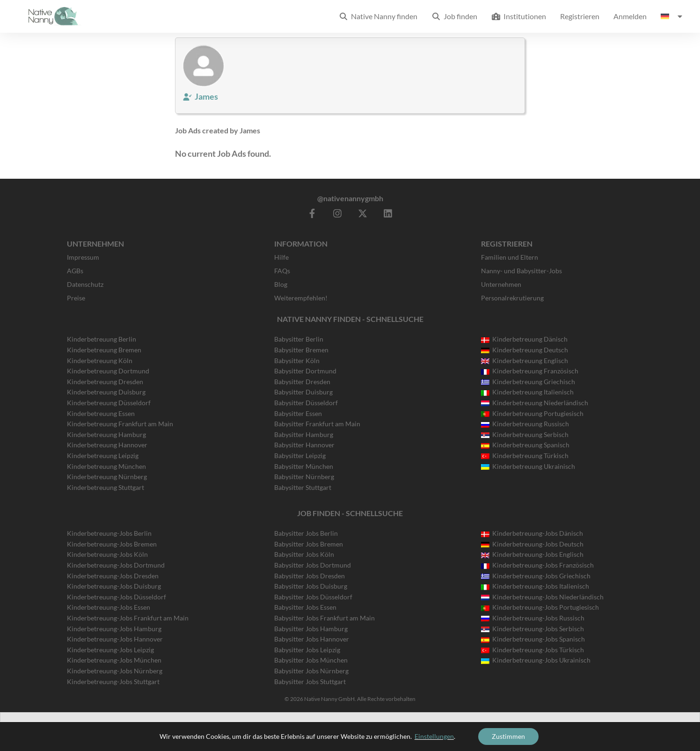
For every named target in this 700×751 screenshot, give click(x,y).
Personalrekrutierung (512, 298)
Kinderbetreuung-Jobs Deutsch (532, 544)
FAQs (282, 271)
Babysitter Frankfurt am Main (317, 424)
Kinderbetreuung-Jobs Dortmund (116, 565)
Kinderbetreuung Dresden (105, 382)
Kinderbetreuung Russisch (525, 424)
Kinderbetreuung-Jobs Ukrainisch (536, 660)
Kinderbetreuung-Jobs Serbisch (532, 629)
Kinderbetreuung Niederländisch (535, 403)
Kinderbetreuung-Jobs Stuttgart (113, 682)
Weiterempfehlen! (301, 298)
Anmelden (630, 16)
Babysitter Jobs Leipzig (307, 650)
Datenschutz (85, 284)
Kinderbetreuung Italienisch (527, 392)
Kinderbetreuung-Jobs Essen (109, 607)
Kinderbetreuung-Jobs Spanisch (533, 639)
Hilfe (281, 257)
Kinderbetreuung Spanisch (525, 445)
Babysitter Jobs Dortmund (313, 565)
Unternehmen (501, 284)
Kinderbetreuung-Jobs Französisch (537, 565)
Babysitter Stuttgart (303, 487)
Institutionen (519, 16)
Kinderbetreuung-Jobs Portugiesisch (540, 607)
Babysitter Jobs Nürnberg (311, 671)
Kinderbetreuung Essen (101, 413)
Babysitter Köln (297, 361)
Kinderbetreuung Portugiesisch (532, 413)
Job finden (454, 16)
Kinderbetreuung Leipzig (103, 456)
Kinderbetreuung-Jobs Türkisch (532, 650)
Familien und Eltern (510, 257)
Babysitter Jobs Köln (304, 554)
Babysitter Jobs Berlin (306, 533)
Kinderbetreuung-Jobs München (114, 660)
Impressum (83, 257)
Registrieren (580, 16)
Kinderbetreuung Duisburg (106, 392)
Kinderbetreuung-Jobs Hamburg (114, 629)
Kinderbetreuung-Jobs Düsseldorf (117, 597)
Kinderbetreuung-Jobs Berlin (109, 533)
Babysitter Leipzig (300, 456)
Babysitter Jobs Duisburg (311, 586)
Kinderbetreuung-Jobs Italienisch (535, 586)
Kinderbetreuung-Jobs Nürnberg (115, 671)
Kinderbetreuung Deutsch (525, 350)
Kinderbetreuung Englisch (525, 361)
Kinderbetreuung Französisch (530, 371)
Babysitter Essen (298, 413)
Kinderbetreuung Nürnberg (107, 477)
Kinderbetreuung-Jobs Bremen (112, 544)
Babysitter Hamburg (304, 434)
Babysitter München (304, 466)
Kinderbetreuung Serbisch (525, 434)
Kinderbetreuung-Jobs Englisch (532, 554)
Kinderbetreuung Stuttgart (106, 487)
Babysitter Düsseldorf (306, 403)
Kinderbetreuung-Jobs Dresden (113, 576)
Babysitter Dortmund (305, 371)
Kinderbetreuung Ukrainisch (528, 466)
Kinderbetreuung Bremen (104, 350)
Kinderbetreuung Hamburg (106, 434)
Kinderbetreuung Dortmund (108, 371)
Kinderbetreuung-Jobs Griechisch (536, 576)
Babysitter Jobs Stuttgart (310, 682)
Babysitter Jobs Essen (305, 607)
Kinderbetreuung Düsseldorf (109, 403)
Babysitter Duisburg (303, 392)
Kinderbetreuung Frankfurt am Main (120, 424)
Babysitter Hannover (304, 445)
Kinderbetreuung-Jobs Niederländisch (542, 597)
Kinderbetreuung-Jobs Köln (107, 554)
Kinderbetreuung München (106, 466)
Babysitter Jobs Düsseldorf (313, 597)
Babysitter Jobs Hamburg (311, 629)
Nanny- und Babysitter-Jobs (521, 271)
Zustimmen (508, 736)
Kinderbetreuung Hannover (107, 445)
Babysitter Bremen (301, 350)
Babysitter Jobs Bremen (309, 544)
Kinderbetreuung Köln (100, 361)
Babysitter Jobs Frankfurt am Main (324, 618)
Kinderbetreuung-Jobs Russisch (533, 618)
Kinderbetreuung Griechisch (528, 382)
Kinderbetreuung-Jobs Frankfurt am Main (128, 618)
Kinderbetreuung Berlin (102, 339)
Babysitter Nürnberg (304, 477)
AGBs (75, 271)
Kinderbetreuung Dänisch (524, 339)
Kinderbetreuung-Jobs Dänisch (532, 533)
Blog (281, 284)
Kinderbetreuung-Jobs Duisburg (114, 586)
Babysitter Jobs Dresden (310, 576)
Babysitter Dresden (302, 382)
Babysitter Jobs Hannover (312, 639)
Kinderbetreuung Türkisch (525, 456)
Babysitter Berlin (299, 339)
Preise (76, 298)
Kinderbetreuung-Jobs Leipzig (110, 650)
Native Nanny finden (378, 16)
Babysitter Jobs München (311, 660)
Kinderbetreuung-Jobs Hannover (115, 639)
